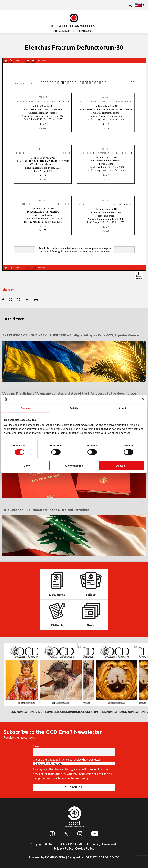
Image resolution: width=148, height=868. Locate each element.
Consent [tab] (26, 408)
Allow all (121, 466)
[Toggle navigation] (6, 5)
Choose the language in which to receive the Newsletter (67, 760)
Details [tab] (74, 408)
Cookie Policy (85, 848)
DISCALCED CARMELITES (73, 26)
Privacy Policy (64, 848)
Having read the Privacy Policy (53, 769)
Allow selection (74, 466)
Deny (27, 466)
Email (36, 746)
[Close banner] (143, 399)
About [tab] (123, 408)
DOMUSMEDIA (55, 857)
